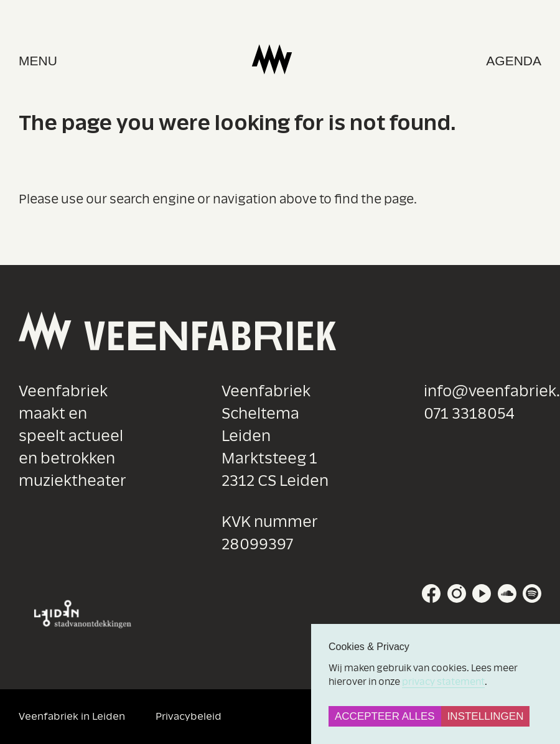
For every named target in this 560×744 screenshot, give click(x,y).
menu (38, 61)
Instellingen (486, 716)
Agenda (514, 61)
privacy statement (443, 682)
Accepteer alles (385, 716)
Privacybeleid (189, 716)
